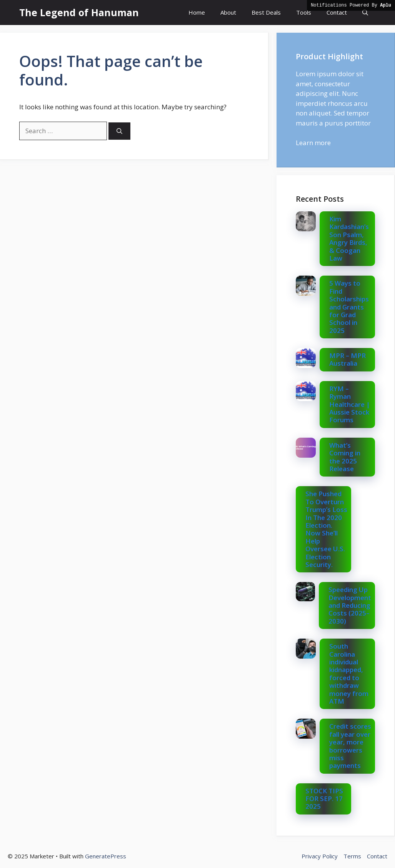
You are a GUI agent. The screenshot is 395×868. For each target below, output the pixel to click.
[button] (365, 13)
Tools (304, 12)
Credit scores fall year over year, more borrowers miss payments (350, 746)
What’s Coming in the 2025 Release (345, 457)
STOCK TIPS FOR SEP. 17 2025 (324, 799)
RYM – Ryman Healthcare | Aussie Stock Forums (350, 404)
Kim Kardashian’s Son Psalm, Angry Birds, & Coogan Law (349, 238)
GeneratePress (106, 856)
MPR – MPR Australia (347, 359)
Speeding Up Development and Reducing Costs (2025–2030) (350, 605)
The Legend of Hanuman (79, 12)
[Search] (119, 131)
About (228, 12)
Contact (337, 12)
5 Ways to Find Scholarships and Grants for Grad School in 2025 (349, 307)
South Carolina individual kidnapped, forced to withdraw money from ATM (349, 674)
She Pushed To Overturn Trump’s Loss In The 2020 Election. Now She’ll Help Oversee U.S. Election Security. (326, 529)
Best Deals (266, 12)
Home (197, 12)
